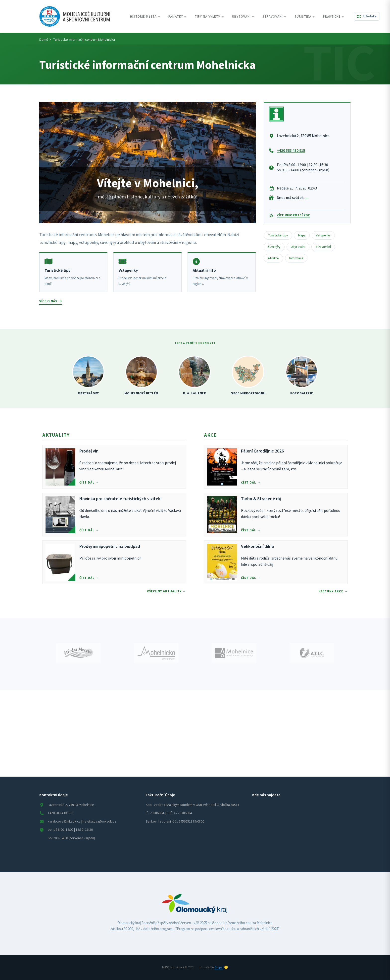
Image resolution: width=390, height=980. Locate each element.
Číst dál (87, 483)
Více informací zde (293, 215)
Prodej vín (89, 451)
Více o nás (51, 301)
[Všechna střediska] (367, 16)
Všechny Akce (331, 591)
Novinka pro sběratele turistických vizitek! (121, 499)
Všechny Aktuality (164, 591)
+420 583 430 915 (291, 151)
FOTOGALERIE (302, 393)
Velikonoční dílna (257, 547)
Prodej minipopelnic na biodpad (110, 547)
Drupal (219, 967)
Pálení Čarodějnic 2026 (262, 451)
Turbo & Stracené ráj (261, 499)
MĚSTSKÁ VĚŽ (88, 393)
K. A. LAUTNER (195, 393)
